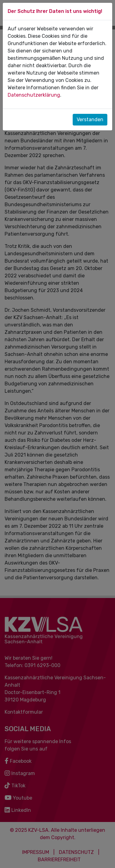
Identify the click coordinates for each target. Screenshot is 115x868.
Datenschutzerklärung (34, 95)
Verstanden (90, 120)
